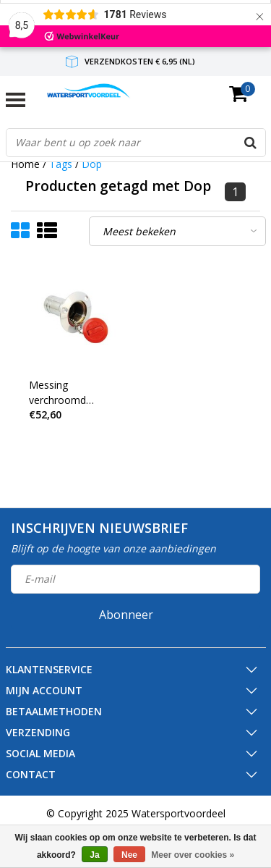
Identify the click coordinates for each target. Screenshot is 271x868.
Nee (129, 855)
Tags (61, 164)
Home (25, 164)
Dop (92, 164)
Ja (94, 855)
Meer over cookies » (193, 855)
